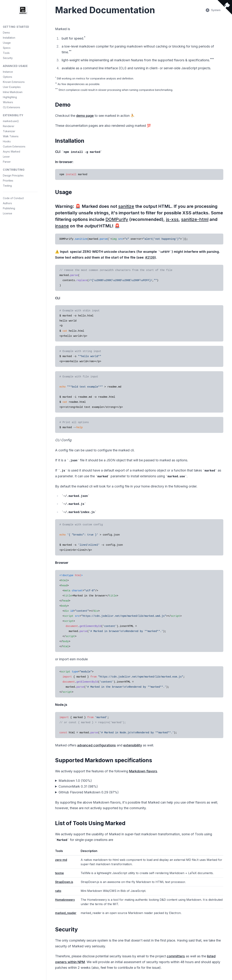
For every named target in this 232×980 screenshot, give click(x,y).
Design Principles (13, 175)
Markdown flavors (143, 771)
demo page (85, 116)
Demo (6, 33)
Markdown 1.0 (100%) (75, 781)
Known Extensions (14, 82)
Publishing (9, 208)
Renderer (9, 126)
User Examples (12, 87)
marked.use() (11, 121)
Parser (7, 162)
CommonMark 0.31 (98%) (78, 786)
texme (59, 873)
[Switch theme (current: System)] (213, 10)
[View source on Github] (225, 7)
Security (8, 58)
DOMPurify (117, 219)
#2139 (150, 257)
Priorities (8, 181)
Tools (6, 53)
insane (62, 226)
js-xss (172, 219)
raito (58, 891)
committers (176, 956)
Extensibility (13, 115)
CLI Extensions (12, 107)
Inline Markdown (13, 92)
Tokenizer (9, 131)
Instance (8, 72)
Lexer (6, 157)
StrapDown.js (64, 882)
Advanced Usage (15, 66)
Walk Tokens (11, 136)
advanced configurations (97, 745)
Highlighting (10, 97)
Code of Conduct (13, 198)
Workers (8, 102)
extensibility (133, 745)
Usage (7, 43)
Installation (9, 38)
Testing (7, 186)
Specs (7, 48)
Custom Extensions (14, 146)
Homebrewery (65, 900)
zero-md (61, 860)
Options (8, 77)
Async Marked (12, 152)
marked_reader (66, 913)
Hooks (7, 141)
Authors (7, 203)
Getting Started (16, 27)
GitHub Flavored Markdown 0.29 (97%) (89, 792)
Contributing (14, 170)
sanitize (126, 206)
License (8, 213)
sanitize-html (195, 219)
